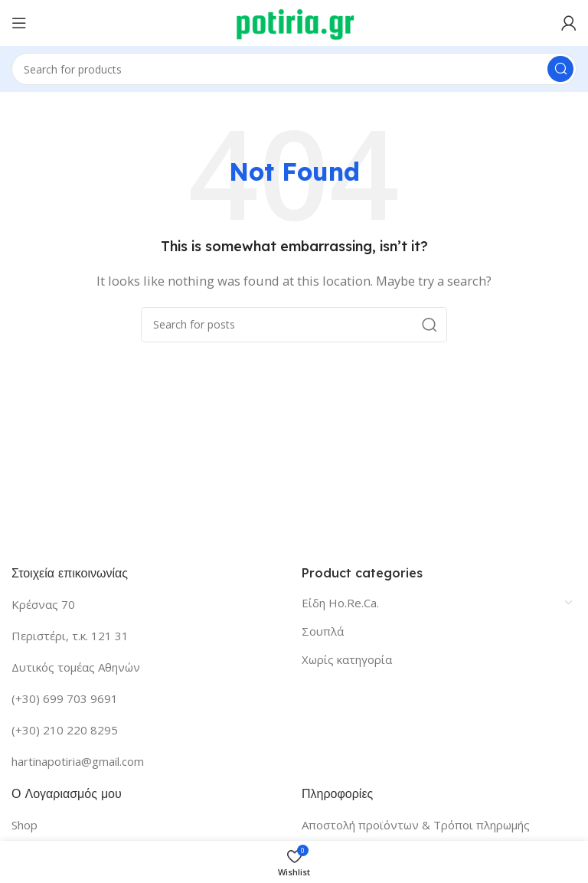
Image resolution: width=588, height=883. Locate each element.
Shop (24, 825)
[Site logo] (294, 21)
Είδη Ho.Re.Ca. (340, 603)
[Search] (294, 69)
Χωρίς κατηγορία (347, 659)
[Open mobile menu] (19, 23)
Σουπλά (323, 631)
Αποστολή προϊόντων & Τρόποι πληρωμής (416, 825)
